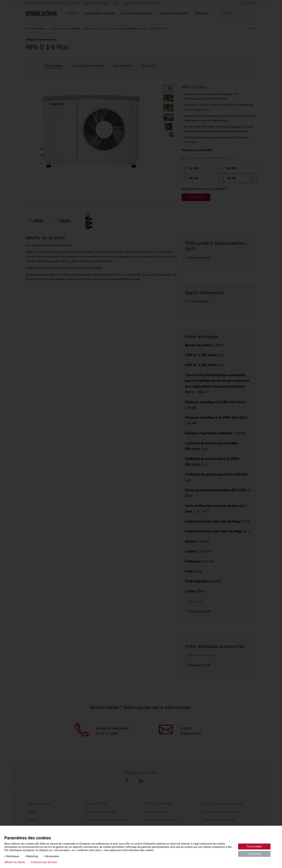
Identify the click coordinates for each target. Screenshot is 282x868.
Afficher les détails (15, 862)
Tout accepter (254, 846)
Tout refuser (254, 854)
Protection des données (44, 862)
